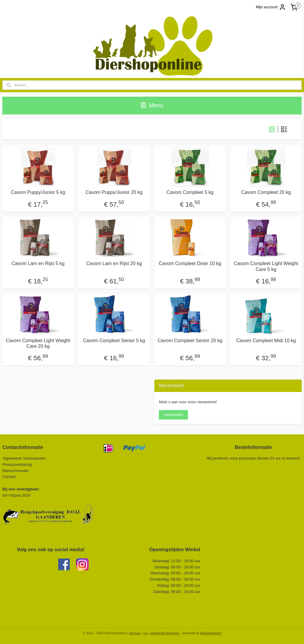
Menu (152, 105)
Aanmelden (173, 415)
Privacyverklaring (17, 464)
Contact (9, 477)
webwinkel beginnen (165, 633)
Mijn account (271, 7)
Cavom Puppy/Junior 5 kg (38, 192)
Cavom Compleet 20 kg (266, 192)
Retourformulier (16, 471)
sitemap (135, 633)
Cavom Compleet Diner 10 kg (190, 263)
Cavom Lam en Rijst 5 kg (38, 263)
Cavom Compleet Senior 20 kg (190, 341)
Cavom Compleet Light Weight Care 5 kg (266, 266)
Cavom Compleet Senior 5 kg (114, 341)
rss (145, 633)
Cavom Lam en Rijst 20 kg (114, 263)
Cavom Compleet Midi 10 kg (266, 341)
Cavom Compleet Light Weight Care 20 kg (38, 343)
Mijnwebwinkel (211, 633)
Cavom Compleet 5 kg (190, 192)
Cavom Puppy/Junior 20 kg (114, 192)
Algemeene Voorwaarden (24, 458)
